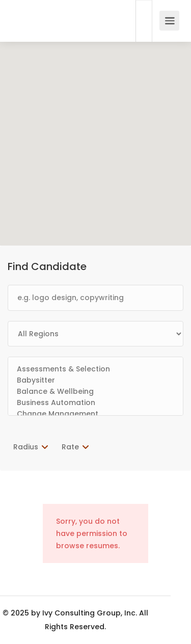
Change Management (95, 414)
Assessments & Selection (95, 369)
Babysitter (95, 381)
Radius (26, 447)
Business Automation (95, 403)
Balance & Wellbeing (95, 392)
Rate (70, 447)
